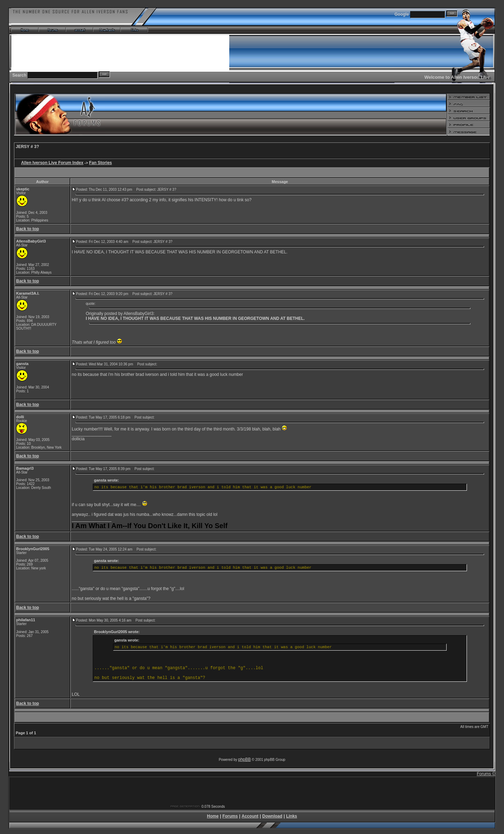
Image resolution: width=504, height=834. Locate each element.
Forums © (486, 774)
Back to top (27, 229)
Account (250, 816)
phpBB (245, 759)
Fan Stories (100, 163)
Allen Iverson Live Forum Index (52, 163)
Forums (230, 816)
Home (213, 816)
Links (291, 816)
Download (272, 816)
